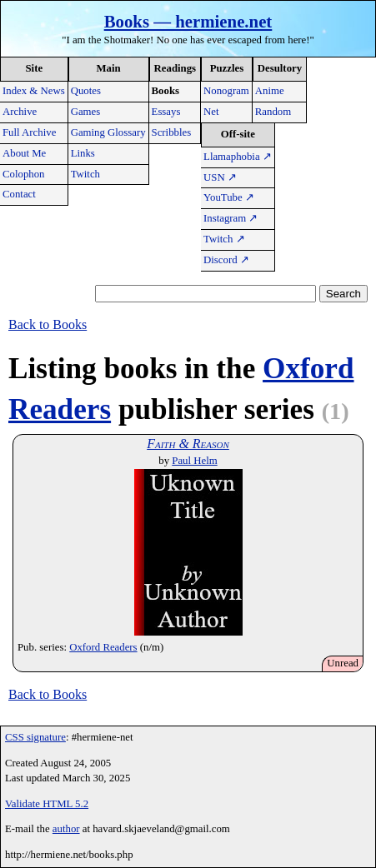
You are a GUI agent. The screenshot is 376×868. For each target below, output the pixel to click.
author (66, 829)
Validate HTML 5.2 (47, 804)
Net (211, 112)
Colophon (23, 174)
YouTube (229, 197)
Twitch (85, 174)
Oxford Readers (103, 647)
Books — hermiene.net (188, 21)
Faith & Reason (188, 444)
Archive (20, 112)
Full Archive (29, 132)
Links (83, 153)
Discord (226, 260)
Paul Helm (194, 461)
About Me (24, 153)
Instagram (231, 218)
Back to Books (48, 324)
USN (220, 177)
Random (273, 112)
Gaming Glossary (108, 132)
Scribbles (172, 132)
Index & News (34, 91)
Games (86, 112)
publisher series (230, 409)
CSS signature (35, 737)
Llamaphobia (238, 157)
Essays (166, 112)
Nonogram (226, 91)
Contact (19, 194)
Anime (270, 91)
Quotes (86, 91)
